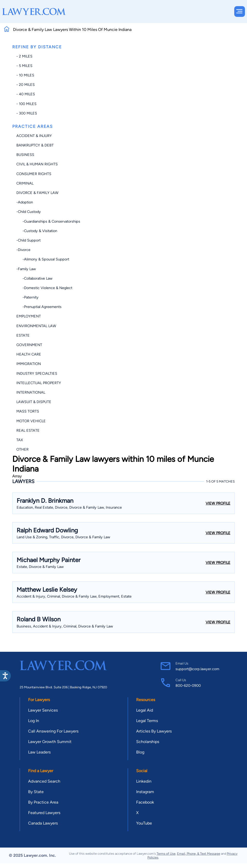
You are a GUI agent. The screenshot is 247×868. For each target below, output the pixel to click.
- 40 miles (26, 94)
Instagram (145, 792)
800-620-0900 (188, 686)
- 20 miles (26, 85)
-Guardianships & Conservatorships (48, 221)
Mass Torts (28, 411)
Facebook (145, 802)
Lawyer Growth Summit (50, 742)
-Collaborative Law (34, 278)
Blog (140, 752)
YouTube (144, 823)
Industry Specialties (37, 373)
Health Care (29, 354)
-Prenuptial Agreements (39, 307)
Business (25, 155)
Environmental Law (36, 326)
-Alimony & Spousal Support (43, 259)
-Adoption (25, 202)
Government (29, 345)
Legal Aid (145, 710)
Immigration (29, 364)
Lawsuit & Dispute (34, 402)
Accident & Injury (34, 136)
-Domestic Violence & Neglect (44, 288)
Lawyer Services (43, 710)
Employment (29, 316)
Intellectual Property (39, 383)
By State (36, 792)
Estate (23, 335)
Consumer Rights (34, 174)
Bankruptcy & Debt (35, 145)
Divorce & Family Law (37, 193)
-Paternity (27, 297)
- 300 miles (27, 113)
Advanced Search (44, 781)
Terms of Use (166, 854)
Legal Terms (147, 721)
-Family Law (26, 269)
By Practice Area (43, 802)
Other (22, 449)
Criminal (25, 183)
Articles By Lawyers (154, 731)
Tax (20, 440)
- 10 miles (25, 75)
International (31, 392)
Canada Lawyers (43, 823)
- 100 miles (26, 104)
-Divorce (23, 250)
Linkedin (144, 781)
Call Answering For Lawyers (53, 731)
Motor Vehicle (31, 421)
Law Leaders (39, 752)
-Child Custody (29, 212)
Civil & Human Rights (37, 164)
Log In (34, 721)
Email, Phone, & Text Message (199, 854)
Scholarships (148, 742)
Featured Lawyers (44, 813)
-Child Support (28, 240)
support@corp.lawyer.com (197, 669)
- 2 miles (24, 56)
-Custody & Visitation (37, 231)
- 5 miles (24, 66)
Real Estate (28, 430)
